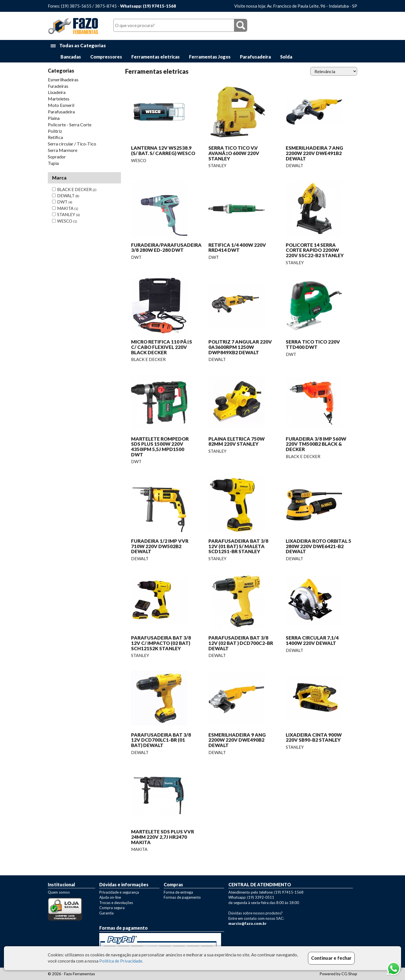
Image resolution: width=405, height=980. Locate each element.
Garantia (106, 913)
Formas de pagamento (182, 897)
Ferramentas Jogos (210, 57)
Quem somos (59, 892)
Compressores (106, 57)
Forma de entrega (178, 892)
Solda (286, 57)
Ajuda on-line (110, 897)
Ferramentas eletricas (156, 57)
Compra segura (112, 908)
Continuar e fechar (331, 958)
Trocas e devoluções (116, 903)
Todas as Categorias (78, 46)
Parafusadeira (255, 57)
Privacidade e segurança (119, 892)
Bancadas (71, 57)
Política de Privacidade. (121, 961)
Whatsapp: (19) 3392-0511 (251, 897)
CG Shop (349, 974)
